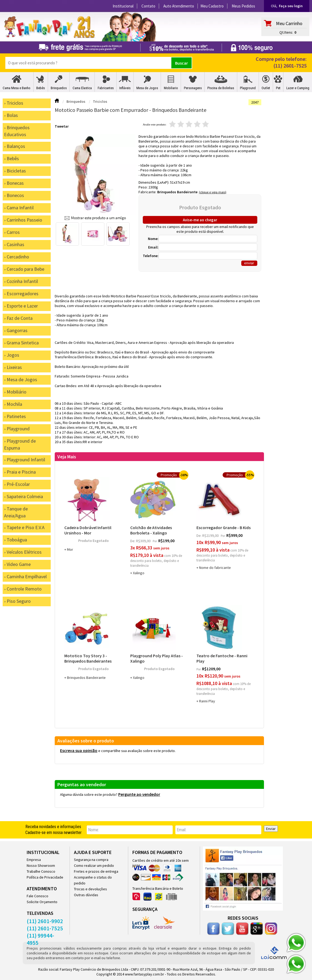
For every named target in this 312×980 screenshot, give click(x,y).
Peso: (143, 187)
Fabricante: (148, 192)
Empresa (34, 860)
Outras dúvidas (86, 895)
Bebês (41, 88)
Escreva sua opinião (79, 750)
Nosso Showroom (41, 865)
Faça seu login (291, 6)
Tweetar (62, 126)
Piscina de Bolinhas (221, 88)
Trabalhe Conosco (41, 871)
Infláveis (125, 88)
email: (181, 830)
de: (133, 541)
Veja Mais (67, 457)
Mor (70, 549)
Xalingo (139, 573)
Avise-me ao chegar (200, 220)
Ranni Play (207, 701)
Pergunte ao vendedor (139, 794)
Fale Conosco (37, 896)
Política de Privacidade (45, 877)
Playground (248, 88)
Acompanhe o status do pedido (93, 880)
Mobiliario (171, 88)
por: (155, 541)
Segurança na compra (91, 860)
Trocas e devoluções (90, 889)
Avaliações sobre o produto (86, 741)
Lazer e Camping (298, 88)
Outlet (266, 88)
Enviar (271, 829)
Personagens (193, 88)
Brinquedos (59, 88)
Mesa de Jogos (147, 88)
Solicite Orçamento (42, 902)
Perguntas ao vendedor (82, 784)
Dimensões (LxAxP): (154, 182)
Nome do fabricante (215, 568)
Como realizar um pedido (94, 865)
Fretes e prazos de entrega (96, 871)
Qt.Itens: (286, 32)
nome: (94, 830)
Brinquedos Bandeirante (177, 192)
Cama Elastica (82, 88)
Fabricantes (106, 88)
